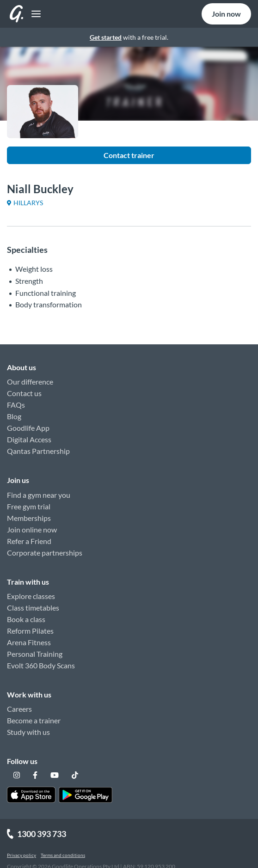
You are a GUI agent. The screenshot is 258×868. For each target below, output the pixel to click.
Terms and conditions (63, 855)
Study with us (28, 732)
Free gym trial (29, 506)
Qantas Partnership (38, 451)
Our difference (30, 382)
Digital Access (29, 439)
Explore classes (31, 596)
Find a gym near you (39, 495)
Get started (106, 37)
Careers (19, 709)
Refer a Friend (29, 541)
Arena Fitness (29, 642)
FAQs (16, 405)
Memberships (29, 518)
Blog (14, 416)
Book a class (26, 619)
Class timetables (33, 608)
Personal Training (35, 654)
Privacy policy (21, 855)
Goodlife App (28, 428)
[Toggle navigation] (34, 14)
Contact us (24, 393)
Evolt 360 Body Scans (41, 665)
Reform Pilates (30, 631)
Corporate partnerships (45, 553)
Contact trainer (129, 155)
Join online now (32, 529)
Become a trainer (34, 720)
